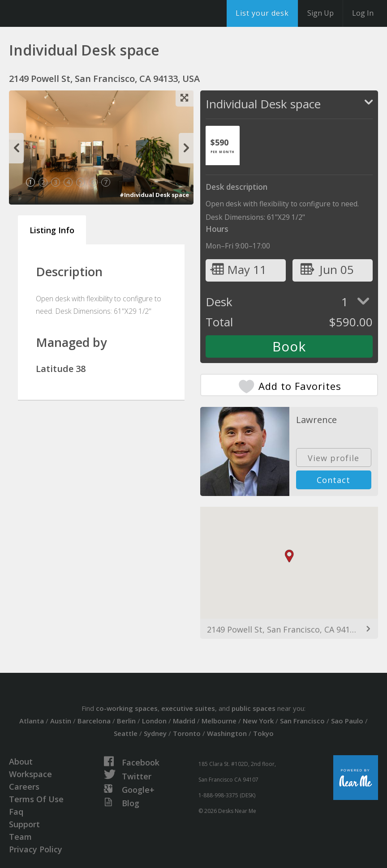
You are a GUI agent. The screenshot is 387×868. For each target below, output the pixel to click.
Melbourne (219, 721)
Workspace (30, 774)
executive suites (188, 708)
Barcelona (94, 721)
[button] (289, 556)
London (154, 721)
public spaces (254, 708)
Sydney (155, 733)
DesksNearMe (62, 13)
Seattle (126, 733)
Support (24, 824)
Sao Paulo (347, 721)
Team (20, 837)
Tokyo (263, 733)
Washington (227, 733)
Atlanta (32, 721)
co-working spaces (127, 708)
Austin (61, 721)
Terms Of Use (36, 799)
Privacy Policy (36, 849)
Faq (16, 812)
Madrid (184, 721)
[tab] (223, 145)
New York (258, 721)
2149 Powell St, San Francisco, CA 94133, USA (289, 629)
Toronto (187, 733)
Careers (24, 787)
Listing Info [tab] (52, 230)
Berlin (126, 721)
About (21, 761)
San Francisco (302, 721)
